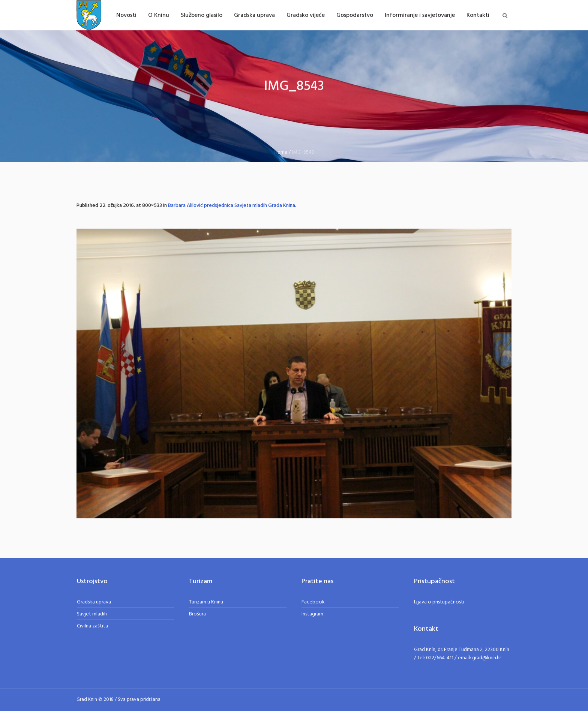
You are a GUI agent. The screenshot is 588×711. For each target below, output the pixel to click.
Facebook (313, 602)
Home (281, 152)
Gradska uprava (94, 602)
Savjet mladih (92, 614)
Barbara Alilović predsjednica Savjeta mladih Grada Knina (232, 206)
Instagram (312, 614)
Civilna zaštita (92, 626)
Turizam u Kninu (206, 602)
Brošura (197, 614)
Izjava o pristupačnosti (439, 602)
